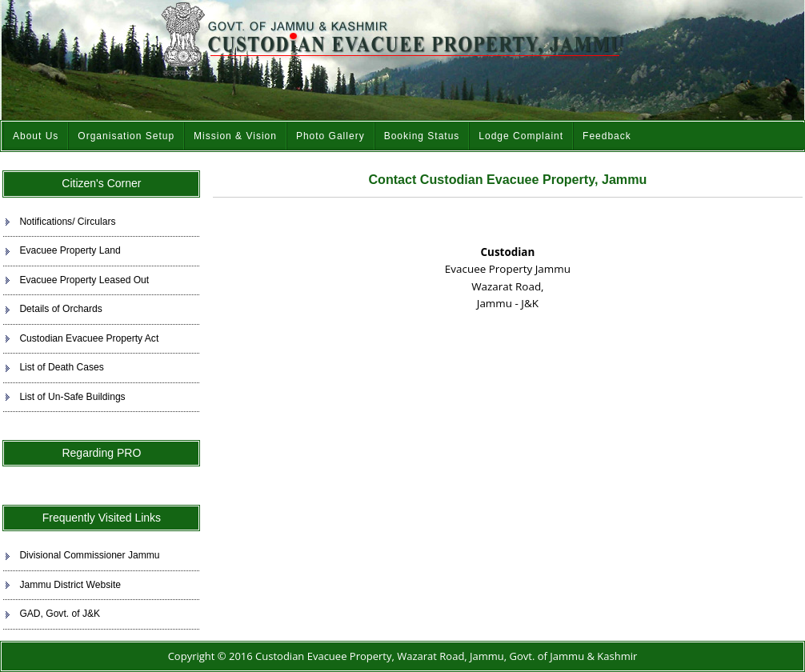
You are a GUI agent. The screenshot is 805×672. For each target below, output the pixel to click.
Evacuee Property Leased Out (84, 280)
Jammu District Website (70, 585)
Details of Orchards (60, 309)
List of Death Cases (61, 367)
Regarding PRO (101, 453)
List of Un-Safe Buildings (72, 397)
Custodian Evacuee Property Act (89, 338)
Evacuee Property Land (70, 250)
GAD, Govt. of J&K (60, 614)
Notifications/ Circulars (67, 222)
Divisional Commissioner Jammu (89, 555)
